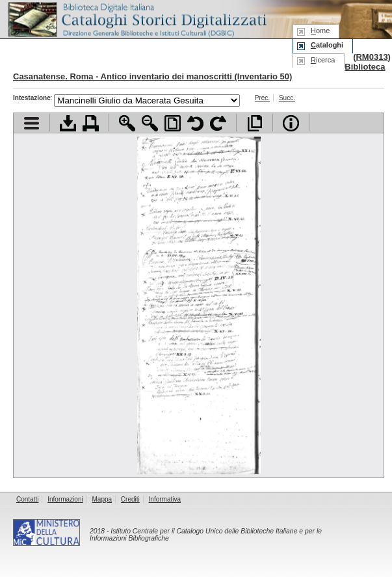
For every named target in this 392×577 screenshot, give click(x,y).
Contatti (27, 499)
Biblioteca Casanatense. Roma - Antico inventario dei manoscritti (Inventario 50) (199, 72)
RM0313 (372, 57)
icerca (323, 60)
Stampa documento (91, 123)
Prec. (262, 98)
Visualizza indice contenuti (32, 123)
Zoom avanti (127, 123)
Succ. (287, 98)
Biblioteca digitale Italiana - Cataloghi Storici (137, 19)
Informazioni (65, 499)
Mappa (102, 499)
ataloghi (327, 45)
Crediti (130, 499)
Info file (291, 123)
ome (320, 31)
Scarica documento (68, 123)
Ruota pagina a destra (218, 123)
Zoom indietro (150, 123)
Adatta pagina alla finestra (173, 123)
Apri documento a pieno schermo (255, 123)
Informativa (165, 499)
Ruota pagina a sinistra (195, 123)
